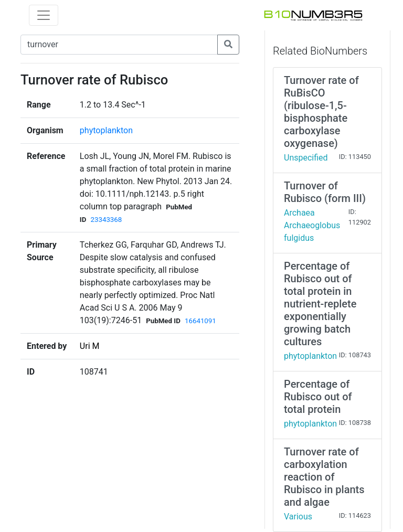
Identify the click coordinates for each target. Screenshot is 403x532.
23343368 (106, 220)
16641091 (200, 321)
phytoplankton (106, 130)
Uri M (90, 346)
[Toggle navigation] (44, 15)
